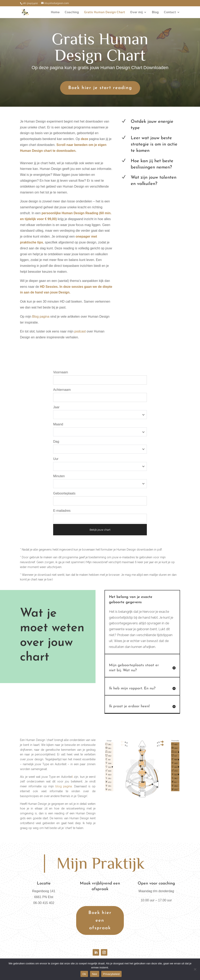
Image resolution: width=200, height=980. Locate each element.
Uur (56, 459)
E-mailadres (62, 511)
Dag (56, 442)
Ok (84, 974)
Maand (58, 424)
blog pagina (64, 786)
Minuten (59, 476)
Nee (95, 974)
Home (55, 12)
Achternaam (62, 390)
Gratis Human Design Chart (105, 12)
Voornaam (61, 372)
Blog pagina (40, 317)
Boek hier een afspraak (100, 920)
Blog (155, 12)
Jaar (56, 407)
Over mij (136, 12)
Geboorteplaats (64, 493)
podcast (80, 331)
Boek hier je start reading (100, 88)
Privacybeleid (112, 974)
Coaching (72, 12)
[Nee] (195, 969)
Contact (170, 12)
